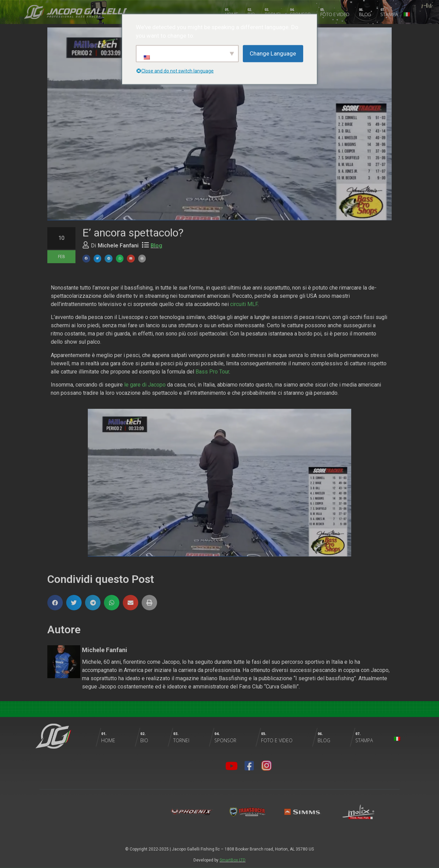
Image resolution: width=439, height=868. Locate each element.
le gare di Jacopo (145, 385)
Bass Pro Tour (212, 372)
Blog (156, 246)
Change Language (273, 53)
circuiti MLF (244, 304)
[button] (86, 259)
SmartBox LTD (233, 860)
